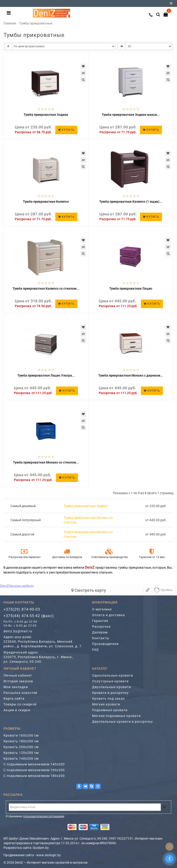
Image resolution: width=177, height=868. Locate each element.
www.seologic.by (49, 855)
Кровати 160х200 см (21, 735)
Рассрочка (101, 627)
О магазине (102, 609)
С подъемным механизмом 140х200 (34, 764)
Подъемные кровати (110, 710)
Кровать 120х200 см (21, 753)
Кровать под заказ (108, 699)
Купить (66, 130)
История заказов (18, 681)
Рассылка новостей (20, 693)
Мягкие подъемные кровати (116, 716)
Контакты (101, 638)
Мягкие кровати (106, 704)
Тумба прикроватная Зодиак (46, 115)
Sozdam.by (41, 848)
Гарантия (100, 621)
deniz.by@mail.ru (18, 631)
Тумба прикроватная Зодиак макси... (131, 115)
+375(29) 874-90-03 (22, 609)
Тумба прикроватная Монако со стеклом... (46, 462)
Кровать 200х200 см (21, 747)
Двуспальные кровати (112, 687)
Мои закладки (16, 687)
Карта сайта (14, 699)
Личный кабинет (18, 675)
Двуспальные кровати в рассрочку (123, 722)
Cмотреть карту (89, 590)
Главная (10, 23)
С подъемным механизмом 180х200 (34, 776)
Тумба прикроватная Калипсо (46, 202)
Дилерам (100, 632)
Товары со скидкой (20, 704)
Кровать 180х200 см (21, 741)
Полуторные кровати (110, 681)
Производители (105, 644)
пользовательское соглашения (44, 816)
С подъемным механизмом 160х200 (34, 770)
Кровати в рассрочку (110, 693)
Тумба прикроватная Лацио (131, 288)
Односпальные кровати (113, 675)
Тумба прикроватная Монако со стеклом (88, 520)
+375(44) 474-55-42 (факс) (29, 616)
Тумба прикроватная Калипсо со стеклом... (46, 288)
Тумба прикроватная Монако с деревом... (131, 375)
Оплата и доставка (109, 615)
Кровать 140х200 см (21, 758)
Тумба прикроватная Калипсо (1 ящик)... (131, 202)
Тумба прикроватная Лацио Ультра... (46, 375)
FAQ (95, 650)
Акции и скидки (17, 710)
